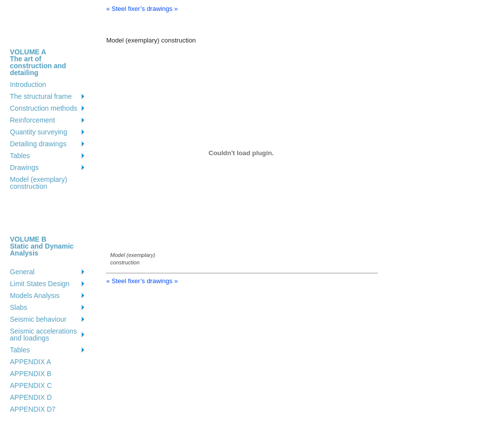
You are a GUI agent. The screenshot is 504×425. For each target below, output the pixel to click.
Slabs (19, 307)
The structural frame (41, 96)
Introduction (28, 85)
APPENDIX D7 (33, 409)
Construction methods (43, 108)
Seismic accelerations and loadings (43, 335)
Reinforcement (32, 120)
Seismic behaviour (38, 319)
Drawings (24, 168)
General (22, 272)
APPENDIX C (31, 385)
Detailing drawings (38, 144)
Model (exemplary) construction (39, 183)
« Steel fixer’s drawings (139, 9)
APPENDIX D (31, 397)
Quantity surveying (39, 132)
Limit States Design (40, 284)
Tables (20, 156)
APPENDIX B (31, 374)
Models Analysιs (35, 296)
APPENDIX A (30, 362)
